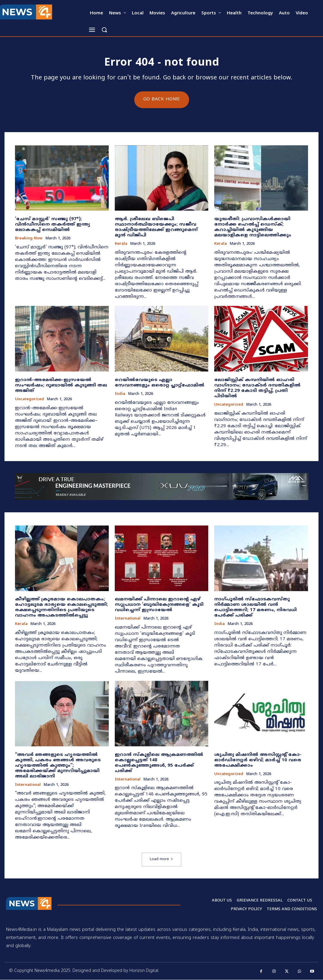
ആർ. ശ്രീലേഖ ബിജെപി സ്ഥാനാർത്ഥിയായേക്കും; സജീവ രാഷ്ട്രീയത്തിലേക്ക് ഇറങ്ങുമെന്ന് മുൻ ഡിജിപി (156, 228)
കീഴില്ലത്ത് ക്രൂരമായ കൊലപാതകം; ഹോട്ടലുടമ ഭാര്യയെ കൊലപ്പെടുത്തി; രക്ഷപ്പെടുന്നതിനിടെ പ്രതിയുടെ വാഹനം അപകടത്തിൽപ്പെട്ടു (61, 608)
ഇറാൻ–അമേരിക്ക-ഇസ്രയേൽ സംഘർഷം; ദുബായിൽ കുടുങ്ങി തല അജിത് (61, 386)
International (128, 619)
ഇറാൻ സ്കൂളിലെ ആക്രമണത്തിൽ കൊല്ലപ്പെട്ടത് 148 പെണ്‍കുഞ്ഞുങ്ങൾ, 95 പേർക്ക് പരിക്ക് (159, 763)
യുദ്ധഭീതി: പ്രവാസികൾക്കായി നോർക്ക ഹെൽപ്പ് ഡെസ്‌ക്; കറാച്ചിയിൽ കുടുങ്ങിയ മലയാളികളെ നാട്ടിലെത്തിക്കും (253, 228)
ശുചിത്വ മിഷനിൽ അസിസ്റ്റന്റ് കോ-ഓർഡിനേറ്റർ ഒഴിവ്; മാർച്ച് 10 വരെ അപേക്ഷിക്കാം (258, 760)
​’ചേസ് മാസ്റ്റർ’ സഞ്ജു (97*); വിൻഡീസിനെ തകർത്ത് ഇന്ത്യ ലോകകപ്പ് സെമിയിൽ (53, 225)
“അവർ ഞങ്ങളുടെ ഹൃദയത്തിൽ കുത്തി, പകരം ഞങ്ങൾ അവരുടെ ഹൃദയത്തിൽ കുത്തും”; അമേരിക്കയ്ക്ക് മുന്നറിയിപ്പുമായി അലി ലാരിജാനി (58, 766)
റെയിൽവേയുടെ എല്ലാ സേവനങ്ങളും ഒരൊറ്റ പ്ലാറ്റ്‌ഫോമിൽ (160, 383)
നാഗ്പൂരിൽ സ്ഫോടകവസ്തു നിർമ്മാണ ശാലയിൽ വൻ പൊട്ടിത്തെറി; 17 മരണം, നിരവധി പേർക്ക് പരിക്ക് (255, 608)
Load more (161, 860)
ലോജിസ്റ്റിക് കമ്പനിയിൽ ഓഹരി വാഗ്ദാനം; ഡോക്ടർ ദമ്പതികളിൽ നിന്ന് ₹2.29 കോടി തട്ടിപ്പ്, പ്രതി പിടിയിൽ (257, 388)
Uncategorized (30, 400)
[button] (104, 30)
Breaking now (29, 239)
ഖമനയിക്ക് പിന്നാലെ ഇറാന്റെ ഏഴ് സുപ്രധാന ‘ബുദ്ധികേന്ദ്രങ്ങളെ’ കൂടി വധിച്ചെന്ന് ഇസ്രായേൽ (159, 605)
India (120, 394)
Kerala (121, 244)
